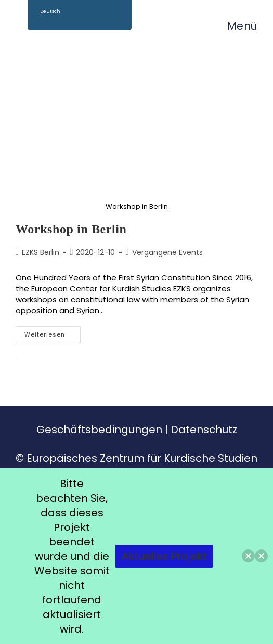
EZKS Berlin (41, 252)
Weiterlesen (53, 332)
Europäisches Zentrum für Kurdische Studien (142, 458)
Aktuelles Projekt (164, 556)
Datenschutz (204, 430)
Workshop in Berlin (71, 229)
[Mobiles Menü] (237, 26)
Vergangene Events (167, 252)
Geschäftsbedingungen (99, 430)
